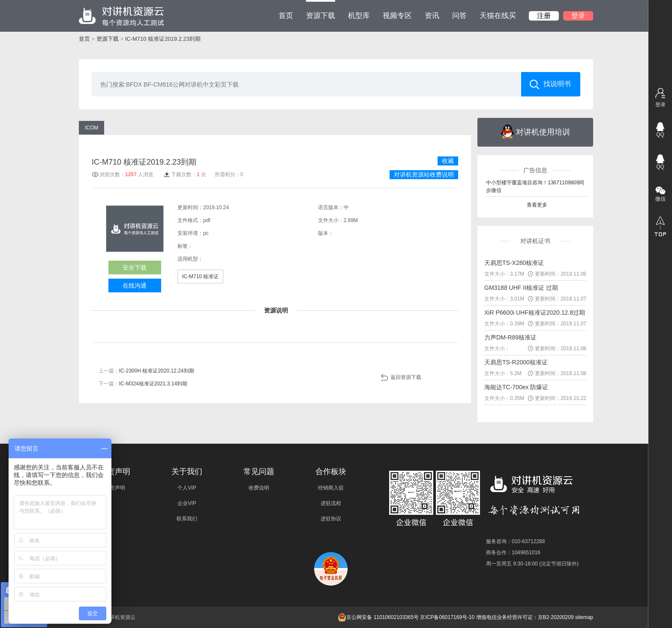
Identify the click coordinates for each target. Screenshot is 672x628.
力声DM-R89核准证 (510, 337)
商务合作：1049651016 (513, 553)
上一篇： (146, 371)
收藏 (448, 161)
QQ (660, 135)
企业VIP (187, 503)
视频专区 (397, 16)
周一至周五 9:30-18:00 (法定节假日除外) (532, 564)
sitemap (584, 617)
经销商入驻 (331, 488)
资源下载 (321, 10)
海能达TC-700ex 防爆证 (516, 387)
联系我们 (187, 519)
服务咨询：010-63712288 (515, 541)
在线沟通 (135, 285)
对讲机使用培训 (535, 132)
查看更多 (537, 205)
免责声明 (115, 488)
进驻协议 (331, 519)
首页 (286, 16)
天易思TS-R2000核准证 (516, 362)
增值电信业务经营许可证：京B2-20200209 (525, 617)
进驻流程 (331, 503)
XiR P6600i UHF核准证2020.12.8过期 (535, 312)
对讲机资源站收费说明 (424, 174)
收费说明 (259, 488)
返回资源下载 (406, 377)
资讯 (432, 16)
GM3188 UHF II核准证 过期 (521, 288)
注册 (544, 16)
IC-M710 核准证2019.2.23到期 (163, 39)
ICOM (91, 128)
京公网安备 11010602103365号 (378, 617)
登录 (578, 16)
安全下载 (135, 267)
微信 (660, 199)
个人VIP (187, 488)
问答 (459, 16)
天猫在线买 (498, 16)
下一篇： (143, 384)
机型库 (359, 16)
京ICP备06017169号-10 (447, 617)
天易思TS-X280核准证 (514, 263)
